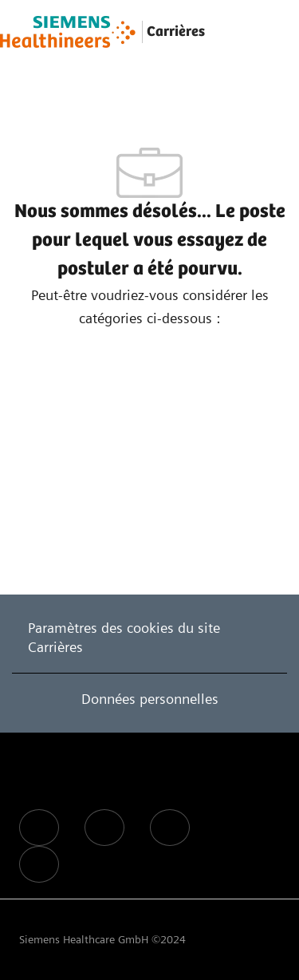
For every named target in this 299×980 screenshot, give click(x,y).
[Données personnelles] (150, 699)
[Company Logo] (68, 32)
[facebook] (39, 828)
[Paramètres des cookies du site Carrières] (149, 638)
